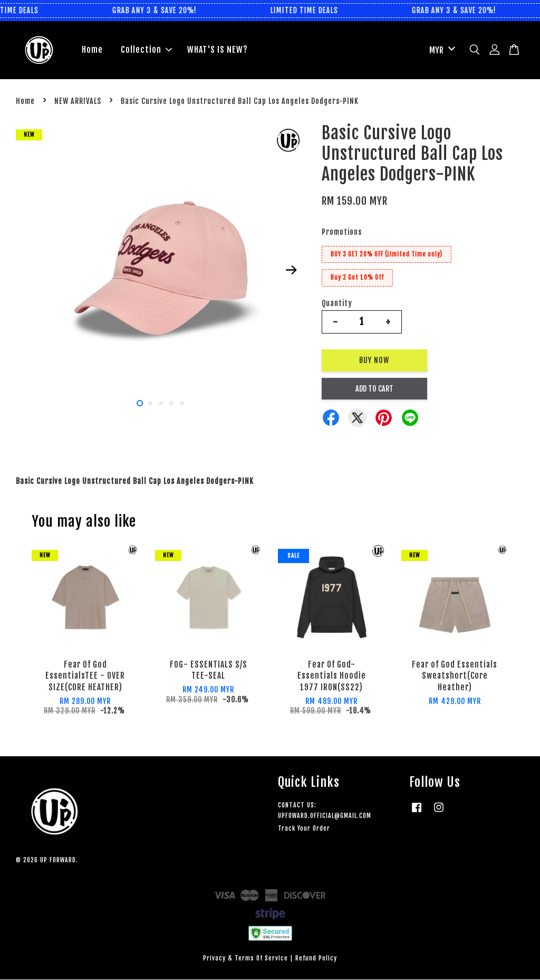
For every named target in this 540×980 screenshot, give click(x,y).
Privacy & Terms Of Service (245, 959)
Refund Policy (316, 959)
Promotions (342, 232)
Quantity (337, 303)
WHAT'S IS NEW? (218, 50)
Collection (146, 50)
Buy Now (374, 360)
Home (92, 50)
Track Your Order (304, 828)
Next (292, 270)
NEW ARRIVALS (78, 101)
